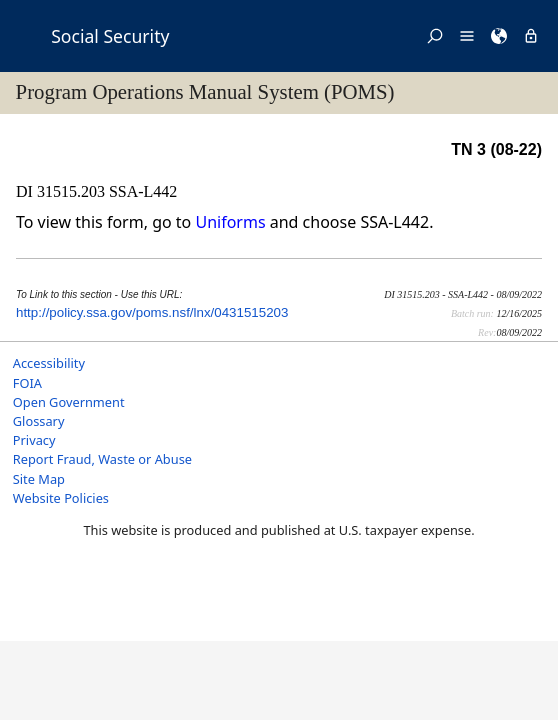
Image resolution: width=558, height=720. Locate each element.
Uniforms (230, 222)
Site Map (39, 479)
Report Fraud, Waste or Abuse (102, 459)
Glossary (39, 421)
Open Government (69, 402)
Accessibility (49, 363)
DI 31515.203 (62, 191)
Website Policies (61, 498)
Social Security (110, 36)
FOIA (27, 383)
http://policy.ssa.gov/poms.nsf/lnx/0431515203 (152, 312)
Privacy (34, 440)
